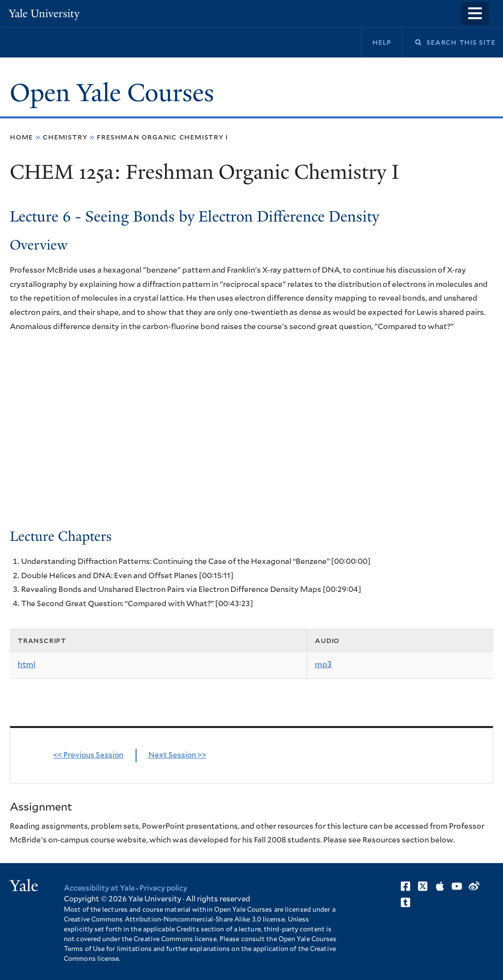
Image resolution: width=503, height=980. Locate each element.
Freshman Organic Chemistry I (162, 137)
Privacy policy (163, 888)
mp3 (323, 665)
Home (21, 137)
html (27, 665)
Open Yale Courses (112, 93)
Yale (24, 886)
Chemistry (65, 137)
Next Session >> (177, 755)
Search (412, 42)
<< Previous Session (88, 755)
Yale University (44, 14)
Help (382, 42)
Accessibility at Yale (99, 888)
